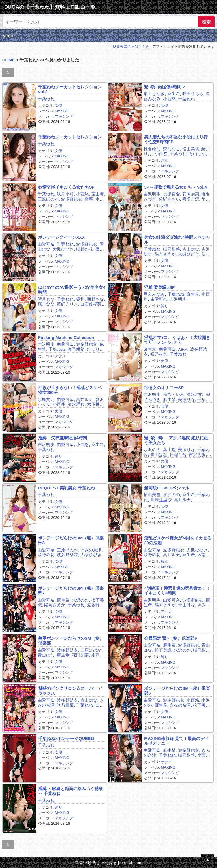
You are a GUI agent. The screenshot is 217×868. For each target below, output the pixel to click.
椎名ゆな (152, 149)
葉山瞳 (98, 194)
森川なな (46, 304)
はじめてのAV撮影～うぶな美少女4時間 (72, 290)
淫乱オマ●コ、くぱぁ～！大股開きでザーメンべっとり (177, 340)
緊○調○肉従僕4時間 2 (164, 87)
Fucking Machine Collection (66, 337)
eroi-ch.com (131, 862)
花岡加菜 (191, 194)
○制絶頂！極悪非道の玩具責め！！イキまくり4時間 (177, 590)
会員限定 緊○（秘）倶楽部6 (171, 638)
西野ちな (96, 299)
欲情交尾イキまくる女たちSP (66, 187)
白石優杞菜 (91, 304)
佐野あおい (169, 199)
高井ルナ (84, 399)
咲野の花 (84, 249)
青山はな (197, 154)
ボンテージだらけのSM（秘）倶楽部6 (177, 691)
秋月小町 (65, 194)
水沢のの (152, 450)
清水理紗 (76, 404)
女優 (58, 105)
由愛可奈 (46, 244)
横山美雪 (191, 149)
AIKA (183, 349)
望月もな (46, 299)
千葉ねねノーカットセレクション (70, 137)
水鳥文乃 (46, 399)
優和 (80, 299)
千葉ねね (46, 99)
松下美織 (163, 650)
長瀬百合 (172, 194)
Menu (8, 36)
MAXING (62, 111)
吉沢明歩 (152, 194)
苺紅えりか (67, 304)
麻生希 (174, 94)
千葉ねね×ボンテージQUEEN (66, 738)
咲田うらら (193, 94)
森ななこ (172, 149)
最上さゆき (154, 94)
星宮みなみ (154, 294)
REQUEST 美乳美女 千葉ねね (67, 488)
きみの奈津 (91, 550)
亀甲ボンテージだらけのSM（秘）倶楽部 (71, 641)
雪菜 (89, 199)
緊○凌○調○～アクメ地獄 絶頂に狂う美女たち (176, 440)
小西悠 (169, 99)
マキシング (64, 116)
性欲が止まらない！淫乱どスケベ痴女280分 (70, 390)
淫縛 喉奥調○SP (159, 287)
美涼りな (186, 399)
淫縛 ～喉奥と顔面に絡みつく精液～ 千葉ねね (70, 791)
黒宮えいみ (174, 394)
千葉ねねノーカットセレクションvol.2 (70, 89)
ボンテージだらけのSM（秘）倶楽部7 (71, 590)
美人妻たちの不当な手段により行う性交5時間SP (176, 139)
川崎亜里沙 (161, 500)
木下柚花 (96, 404)
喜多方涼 (191, 199)
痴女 (164, 561)
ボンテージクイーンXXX (61, 237)
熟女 (164, 160)
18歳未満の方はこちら (131, 47)
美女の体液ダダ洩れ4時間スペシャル (177, 240)
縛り (164, 306)
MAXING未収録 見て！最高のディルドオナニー (176, 741)
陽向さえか (165, 254)
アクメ (60, 356)
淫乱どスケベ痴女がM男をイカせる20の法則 (178, 540)
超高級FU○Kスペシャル (167, 488)
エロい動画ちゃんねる (96, 862)
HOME (9, 60)
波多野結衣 (72, 199)
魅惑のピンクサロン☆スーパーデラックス (70, 691)
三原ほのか (48, 199)
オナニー (168, 762)
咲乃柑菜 (172, 249)
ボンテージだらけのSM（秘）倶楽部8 (71, 540)
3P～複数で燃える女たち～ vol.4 (175, 187)
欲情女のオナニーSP (164, 388)
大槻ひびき (63, 249)
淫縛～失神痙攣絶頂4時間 (63, 438)
